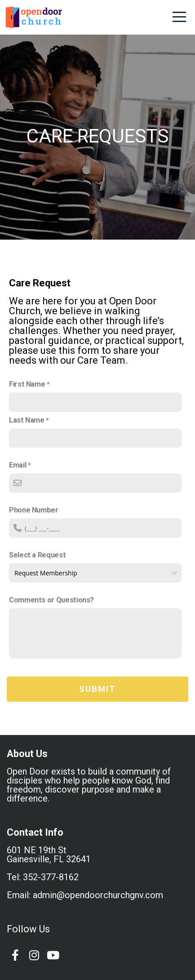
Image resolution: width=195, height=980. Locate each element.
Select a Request (37, 555)
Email (18, 465)
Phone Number (34, 510)
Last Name (27, 420)
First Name (27, 384)
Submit (97, 689)
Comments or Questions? (51, 600)
